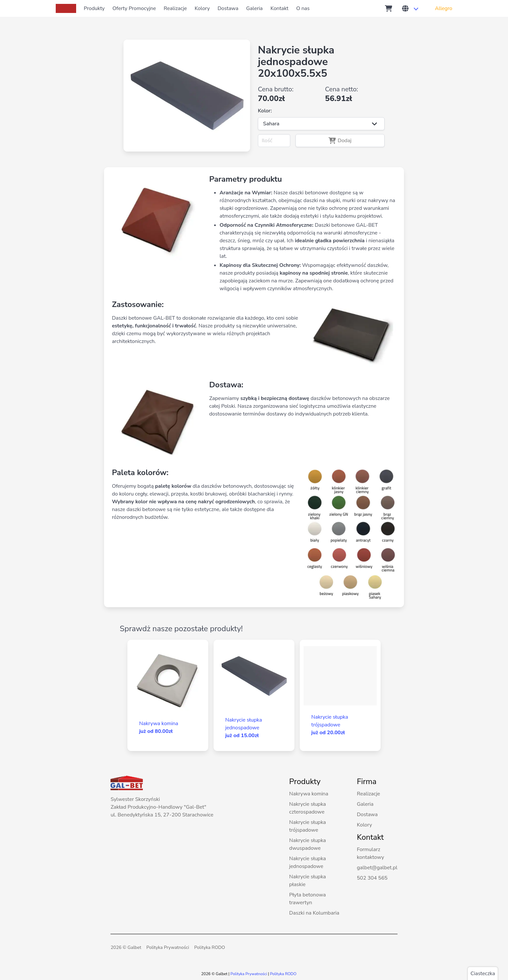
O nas (303, 8)
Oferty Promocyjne (134, 8)
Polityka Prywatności (168, 947)
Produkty (94, 8)
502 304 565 (372, 878)
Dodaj (340, 141)
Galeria (254, 8)
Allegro (444, 8)
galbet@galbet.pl (377, 868)
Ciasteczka (483, 974)
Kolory (202, 8)
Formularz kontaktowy (370, 853)
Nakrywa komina (309, 794)
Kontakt (279, 8)
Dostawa (228, 8)
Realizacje (175, 8)
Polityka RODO (209, 947)
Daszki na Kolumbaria (314, 913)
